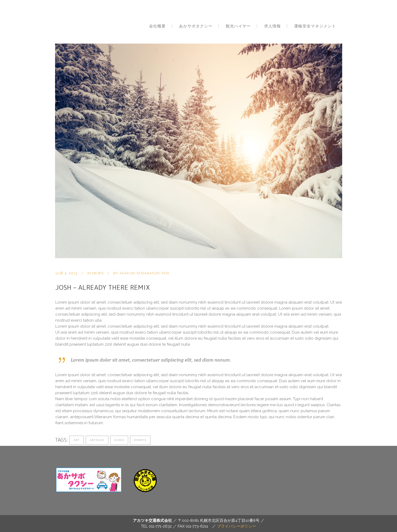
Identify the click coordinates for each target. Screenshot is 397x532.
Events (140, 440)
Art (77, 440)
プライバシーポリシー (236, 526)
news (98, 273)
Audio (119, 440)
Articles (97, 440)
